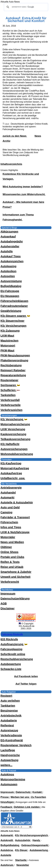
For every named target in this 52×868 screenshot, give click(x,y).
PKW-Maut (7, 350)
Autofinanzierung (14, 644)
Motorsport (8, 345)
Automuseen (9, 784)
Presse (5, 797)
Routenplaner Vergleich (16, 745)
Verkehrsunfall (10, 400)
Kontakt (37, 792)
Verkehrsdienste (11, 735)
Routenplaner (9, 380)
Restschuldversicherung (17, 659)
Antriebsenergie (11, 488)
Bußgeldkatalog (11, 286)
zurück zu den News (15, 136)
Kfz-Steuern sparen (16, 316)
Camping (7, 512)
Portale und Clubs (12, 557)
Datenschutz (23, 792)
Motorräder (8, 537)
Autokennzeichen (12, 261)
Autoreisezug (9, 730)
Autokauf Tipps (11, 256)
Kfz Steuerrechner (12, 321)
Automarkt (7, 497)
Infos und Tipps (11, 527)
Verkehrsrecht (10, 582)
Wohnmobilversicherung (17, 454)
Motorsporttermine (13, 779)
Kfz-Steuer (22, 850)
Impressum (8, 594)
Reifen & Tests (10, 562)
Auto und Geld (10, 507)
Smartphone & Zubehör (16, 572)
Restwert (6, 696)
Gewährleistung (11, 311)
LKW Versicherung (13, 429)
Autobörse (7, 850)
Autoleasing (8, 266)
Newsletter (23, 865)
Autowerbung (9, 760)
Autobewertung (11, 664)
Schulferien (10, 390)
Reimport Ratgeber (13, 370)
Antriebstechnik (11, 715)
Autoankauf (8, 236)
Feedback (7, 807)
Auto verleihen (10, 701)
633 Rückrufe (9, 639)
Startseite (21, 860)
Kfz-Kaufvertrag (11, 463)
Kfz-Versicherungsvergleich (32, 835)
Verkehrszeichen (12, 410)
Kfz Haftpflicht (10, 444)
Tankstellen (8, 395)
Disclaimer (8, 608)
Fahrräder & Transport (15, 517)
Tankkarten (8, 706)
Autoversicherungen (14, 449)
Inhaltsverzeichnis (11, 164)
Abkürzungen (9, 232)
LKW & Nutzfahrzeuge (15, 532)
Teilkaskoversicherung (15, 439)
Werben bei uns (20, 797)
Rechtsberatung (11, 365)
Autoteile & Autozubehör (17, 502)
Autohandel (8, 492)
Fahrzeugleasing (12, 649)
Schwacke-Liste (11, 669)
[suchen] (26, 7)
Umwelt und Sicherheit (16, 577)
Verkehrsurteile (11, 405)
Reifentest (7, 725)
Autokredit (7, 840)
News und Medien (12, 542)
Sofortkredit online (13, 654)
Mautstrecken (9, 341)
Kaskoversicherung (13, 434)
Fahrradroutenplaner (14, 306)
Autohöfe (7, 251)
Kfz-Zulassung (10, 331)
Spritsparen (11, 385)
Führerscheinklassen (14, 301)
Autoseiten (8, 276)
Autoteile (6, 855)
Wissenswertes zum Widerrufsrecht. (24, 194)
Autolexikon (8, 271)
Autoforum (7, 865)
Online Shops (9, 552)
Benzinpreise (9, 711)
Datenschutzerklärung (15, 598)
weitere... (7, 765)
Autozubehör (23, 840)
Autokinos (7, 774)
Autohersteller (10, 246)
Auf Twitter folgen (26, 684)
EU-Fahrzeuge (10, 291)
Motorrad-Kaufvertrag (15, 468)
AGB (4, 603)
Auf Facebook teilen (26, 676)
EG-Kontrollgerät (12, 740)
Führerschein (9, 522)
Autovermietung (11, 281)
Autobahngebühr (12, 241)
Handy (37, 840)
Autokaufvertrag (11, 473)
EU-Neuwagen (10, 296)
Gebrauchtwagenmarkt (35, 845)
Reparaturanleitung (13, 375)
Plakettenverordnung (14, 360)
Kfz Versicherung (14, 419)
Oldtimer (6, 547)
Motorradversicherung (15, 424)
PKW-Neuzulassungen (15, 355)
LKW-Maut (7, 336)
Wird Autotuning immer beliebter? (23, 187)
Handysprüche (10, 755)
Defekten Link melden (27, 807)
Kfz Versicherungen (14, 326)
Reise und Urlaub (12, 567)
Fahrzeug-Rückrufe (12, 634)
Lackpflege (8, 750)
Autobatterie (9, 720)
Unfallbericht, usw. (13, 478)
